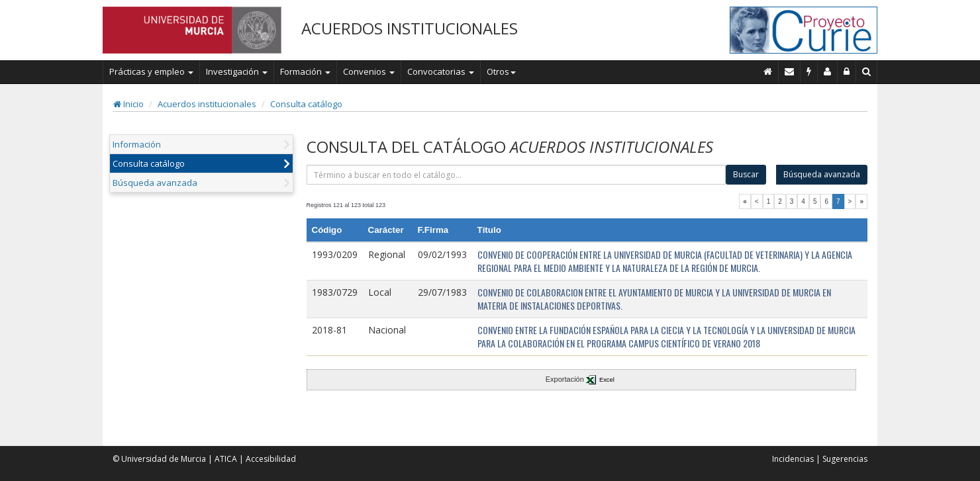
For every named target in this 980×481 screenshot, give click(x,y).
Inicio (128, 104)
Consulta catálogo (306, 104)
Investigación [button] (237, 71)
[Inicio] (768, 71)
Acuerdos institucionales (207, 104)
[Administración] (847, 71)
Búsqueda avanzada (155, 183)
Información (137, 144)
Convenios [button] (369, 71)
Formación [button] (305, 71)
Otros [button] (501, 71)
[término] (516, 175)
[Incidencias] (809, 71)
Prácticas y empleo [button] (151, 71)
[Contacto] (790, 71)
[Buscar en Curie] (867, 71)
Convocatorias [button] (441, 71)
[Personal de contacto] (828, 71)
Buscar (746, 174)
